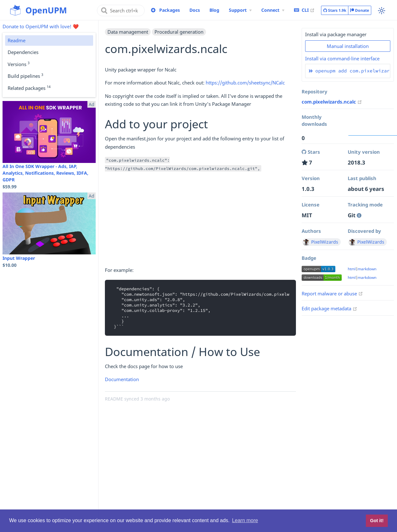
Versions (19, 64)
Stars (335, 10)
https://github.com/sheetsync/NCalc (245, 83)
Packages (170, 10)
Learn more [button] (245, 520)
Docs (195, 10)
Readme (17, 40)
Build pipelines (25, 76)
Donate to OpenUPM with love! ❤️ (41, 26)
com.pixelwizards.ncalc (332, 102)
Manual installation (348, 46)
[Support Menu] (240, 10)
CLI (304, 10)
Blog (214, 10)
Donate (360, 10)
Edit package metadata (329, 308)
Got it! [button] (377, 521)
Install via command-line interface (342, 58)
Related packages (29, 88)
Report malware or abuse (332, 293)
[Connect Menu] (273, 10)
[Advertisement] (200, 222)
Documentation (122, 379)
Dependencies (23, 52)
